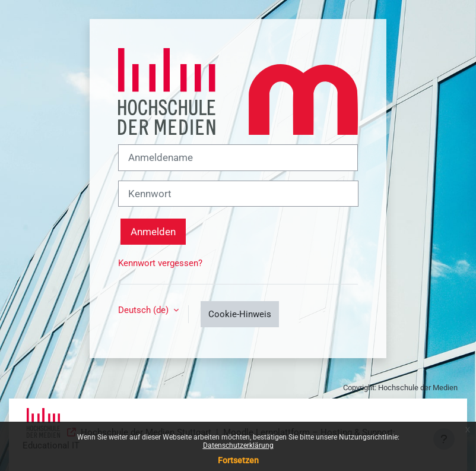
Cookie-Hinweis (240, 314)
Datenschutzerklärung (238, 445)
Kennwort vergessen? (160, 263)
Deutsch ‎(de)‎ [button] (145, 310)
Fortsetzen (238, 460)
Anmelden (153, 232)
